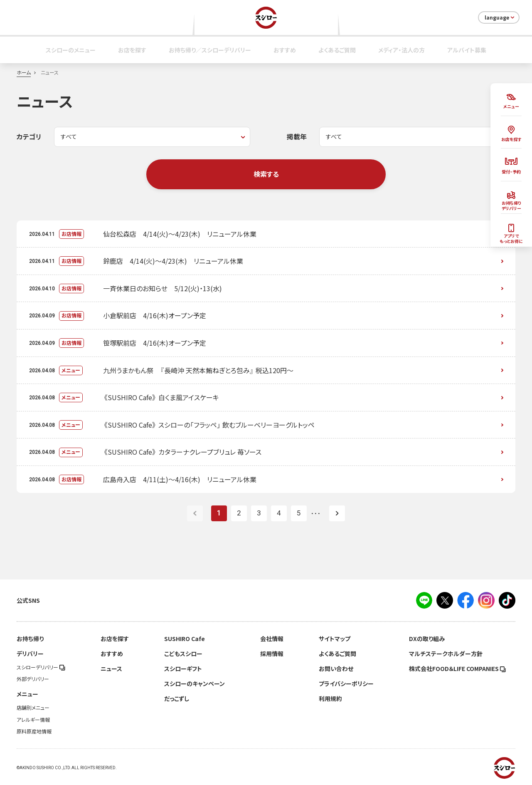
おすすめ (285, 50)
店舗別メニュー (33, 708)
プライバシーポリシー (346, 683)
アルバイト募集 (467, 50)
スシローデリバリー (41, 667)
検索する (266, 174)
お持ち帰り (30, 639)
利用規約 (330, 698)
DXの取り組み (427, 639)
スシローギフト (183, 669)
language (500, 17)
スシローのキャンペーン (195, 683)
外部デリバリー (33, 679)
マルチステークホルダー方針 (446, 654)
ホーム (24, 72)
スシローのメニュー (71, 50)
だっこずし (177, 698)
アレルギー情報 (33, 720)
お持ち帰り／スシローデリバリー (210, 50)
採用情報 (272, 654)
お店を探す (132, 50)
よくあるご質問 (337, 50)
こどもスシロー (183, 654)
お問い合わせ (336, 669)
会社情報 (272, 639)
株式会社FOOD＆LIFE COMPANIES (457, 669)
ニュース (111, 669)
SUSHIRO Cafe (185, 639)
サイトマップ (335, 639)
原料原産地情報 (34, 731)
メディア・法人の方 (401, 50)
